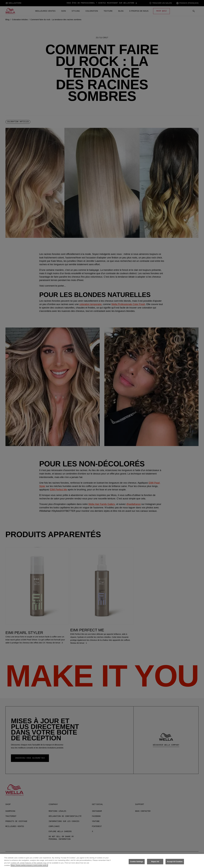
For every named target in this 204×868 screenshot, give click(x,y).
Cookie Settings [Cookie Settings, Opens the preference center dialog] (137, 863)
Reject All (155, 863)
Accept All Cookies (175, 863)
